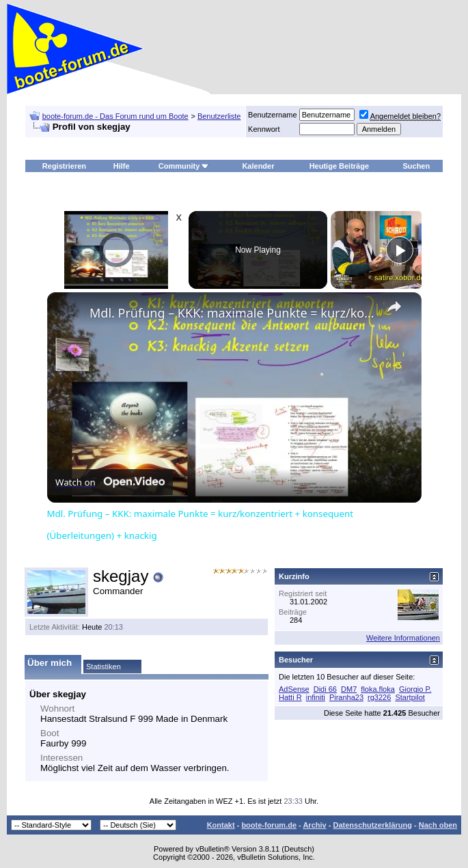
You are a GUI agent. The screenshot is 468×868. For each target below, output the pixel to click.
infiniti (316, 697)
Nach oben (438, 825)
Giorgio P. (415, 689)
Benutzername (273, 115)
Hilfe (122, 166)
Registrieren (64, 166)
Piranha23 (346, 697)
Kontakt (221, 825)
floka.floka (378, 689)
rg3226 (379, 697)
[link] (69, 314)
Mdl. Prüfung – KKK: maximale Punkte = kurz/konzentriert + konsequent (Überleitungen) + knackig (232, 313)
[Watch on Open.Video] (110, 482)
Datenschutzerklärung (372, 825)
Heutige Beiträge (339, 166)
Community (184, 166)
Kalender (258, 166)
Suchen (416, 166)
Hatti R (290, 697)
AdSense (294, 689)
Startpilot (410, 697)
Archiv (314, 825)
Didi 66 (325, 689)
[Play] (400, 250)
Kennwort (264, 129)
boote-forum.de (269, 825)
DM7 (349, 689)
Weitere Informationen (403, 638)
